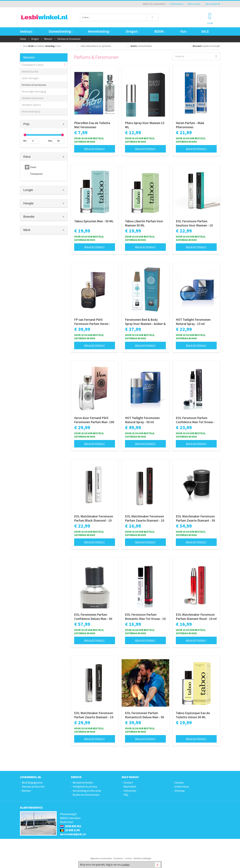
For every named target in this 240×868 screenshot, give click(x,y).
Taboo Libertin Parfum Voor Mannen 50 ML (144, 223)
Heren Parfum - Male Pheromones (190, 125)
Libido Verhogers (30, 78)
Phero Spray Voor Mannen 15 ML (145, 125)
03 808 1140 (70, 830)
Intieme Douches (30, 72)
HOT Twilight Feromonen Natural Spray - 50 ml (142, 420)
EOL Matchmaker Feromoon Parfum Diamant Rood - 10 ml (196, 617)
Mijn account (193, 4)
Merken (26, 791)
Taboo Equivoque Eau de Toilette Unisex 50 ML (193, 715)
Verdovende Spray (31, 111)
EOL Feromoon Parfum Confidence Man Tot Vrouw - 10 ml (195, 420)
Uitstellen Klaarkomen (33, 98)
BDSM (160, 31)
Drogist (132, 31)
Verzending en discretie (87, 791)
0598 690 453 (71, 826)
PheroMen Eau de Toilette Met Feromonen (92, 125)
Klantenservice (176, 4)
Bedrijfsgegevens (32, 783)
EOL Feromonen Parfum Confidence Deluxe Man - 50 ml (93, 617)
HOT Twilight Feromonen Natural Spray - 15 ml (193, 322)
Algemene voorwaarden (101, 858)
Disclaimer (118, 858)
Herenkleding (99, 31)
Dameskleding (61, 31)
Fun (183, 31)
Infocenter (130, 791)
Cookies (179, 783)
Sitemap (179, 791)
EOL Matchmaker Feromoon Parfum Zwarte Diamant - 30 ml (195, 518)
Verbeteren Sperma (31, 105)
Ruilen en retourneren (86, 795)
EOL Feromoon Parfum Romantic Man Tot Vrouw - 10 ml (145, 617)
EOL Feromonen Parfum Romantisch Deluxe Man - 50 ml (144, 715)
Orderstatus (182, 787)
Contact (128, 783)
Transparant (36, 174)
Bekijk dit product (94, 149)
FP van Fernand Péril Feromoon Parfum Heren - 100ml (92, 322)
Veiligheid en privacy (85, 787)
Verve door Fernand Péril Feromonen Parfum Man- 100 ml (94, 420)
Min (25, 141)
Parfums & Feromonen (34, 85)
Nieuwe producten (33, 787)
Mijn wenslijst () (212, 4)
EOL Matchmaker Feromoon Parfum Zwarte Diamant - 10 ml (145, 518)
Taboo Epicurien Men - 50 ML (94, 221)
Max (50, 141)
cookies (126, 865)
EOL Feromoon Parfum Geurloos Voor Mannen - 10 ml (194, 223)
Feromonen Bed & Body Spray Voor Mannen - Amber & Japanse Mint (145, 322)
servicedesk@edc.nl (73, 834)
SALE (205, 31)
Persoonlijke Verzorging (34, 92)
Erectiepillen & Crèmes (33, 65)
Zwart (33, 167)
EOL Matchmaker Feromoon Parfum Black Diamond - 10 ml (94, 518)
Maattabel (130, 787)
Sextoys (27, 31)
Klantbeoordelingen (142, 858)
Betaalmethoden (83, 783)
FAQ (126, 795)
